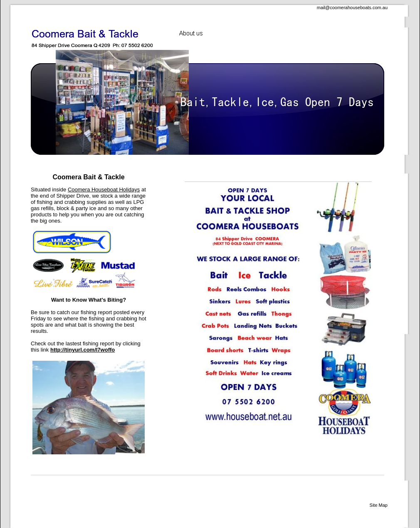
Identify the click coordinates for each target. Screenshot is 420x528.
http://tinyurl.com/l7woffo (83, 350)
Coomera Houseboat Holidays (104, 190)
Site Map (379, 505)
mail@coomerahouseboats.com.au (352, 7)
